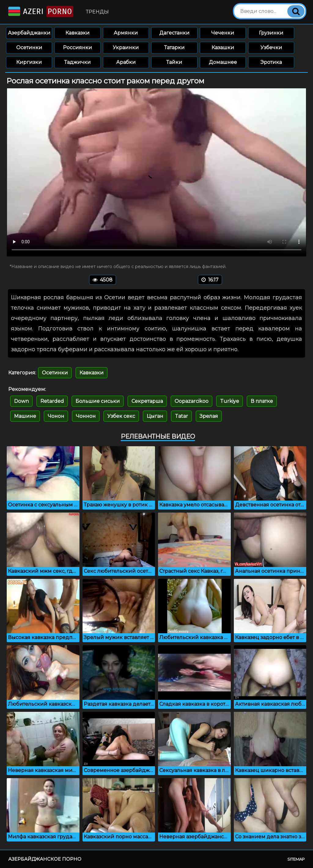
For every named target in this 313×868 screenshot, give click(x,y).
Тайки (174, 62)
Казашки (223, 48)
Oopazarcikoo (191, 401)
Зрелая (209, 416)
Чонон (56, 416)
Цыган (155, 416)
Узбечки (271, 48)
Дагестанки (174, 33)
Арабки (126, 62)
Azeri (40, 11)
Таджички (77, 62)
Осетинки (29, 48)
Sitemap (296, 859)
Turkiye (230, 401)
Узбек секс (121, 416)
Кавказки (77, 33)
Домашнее (223, 62)
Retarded (52, 401)
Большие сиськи (98, 401)
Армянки (126, 33)
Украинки (126, 48)
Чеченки (223, 33)
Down (21, 401)
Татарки (174, 48)
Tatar (181, 416)
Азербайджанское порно (45, 859)
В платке (262, 401)
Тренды (97, 12)
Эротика (271, 62)
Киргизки (29, 62)
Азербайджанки (29, 33)
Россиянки (77, 48)
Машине (25, 416)
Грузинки (271, 33)
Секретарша (147, 401)
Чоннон (86, 416)
